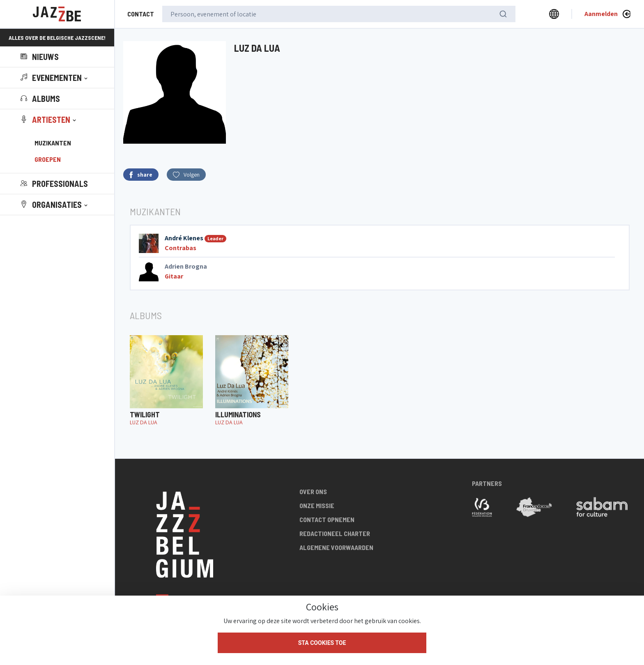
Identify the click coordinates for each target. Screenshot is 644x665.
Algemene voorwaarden (336, 547)
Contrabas (181, 248)
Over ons (313, 491)
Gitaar (174, 276)
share (141, 175)
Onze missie (317, 505)
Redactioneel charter (335, 533)
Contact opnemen (327, 519)
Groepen (48, 159)
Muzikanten (53, 143)
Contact (141, 14)
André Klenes (184, 238)
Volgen (186, 175)
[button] (55, 78)
